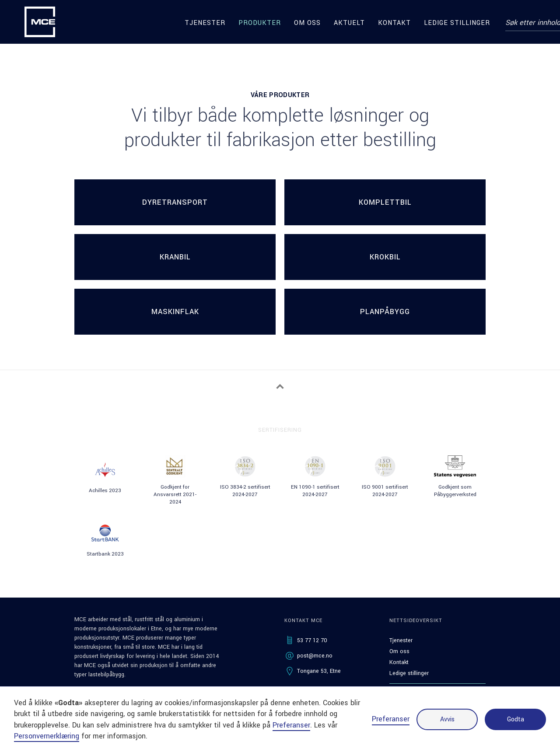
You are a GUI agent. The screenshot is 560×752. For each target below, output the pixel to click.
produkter (260, 23)
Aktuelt (349, 23)
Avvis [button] (447, 719)
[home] (40, 22)
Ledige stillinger (457, 23)
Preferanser (391, 719)
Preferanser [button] (291, 725)
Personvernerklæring (47, 736)
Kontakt (394, 23)
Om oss (307, 23)
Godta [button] (516, 719)
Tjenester (205, 23)
